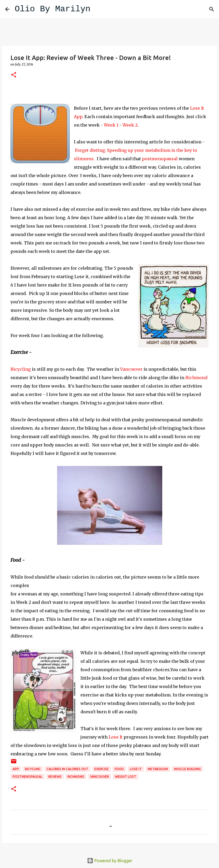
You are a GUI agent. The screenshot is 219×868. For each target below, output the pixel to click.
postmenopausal (160, 159)
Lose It (116, 737)
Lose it (136, 769)
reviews (55, 777)
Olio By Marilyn (53, 9)
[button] (14, 75)
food (119, 769)
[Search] (98, 9)
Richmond (196, 378)
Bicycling (21, 369)
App (16, 769)
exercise (101, 769)
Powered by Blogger (110, 861)
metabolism (158, 769)
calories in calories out (67, 769)
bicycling (33, 769)
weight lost (126, 777)
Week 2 (130, 125)
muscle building (187, 769)
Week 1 (111, 125)
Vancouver (131, 369)
